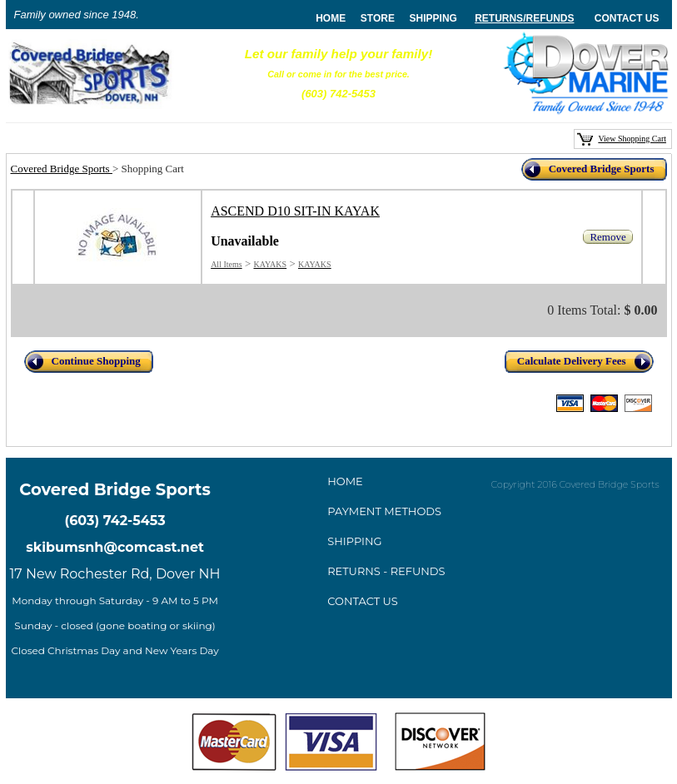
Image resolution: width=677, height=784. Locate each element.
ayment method (385, 511)
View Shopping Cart (632, 139)
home (331, 18)
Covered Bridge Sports (62, 169)
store (378, 18)
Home (345, 481)
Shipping (433, 18)
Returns (499, 18)
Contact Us (627, 18)
